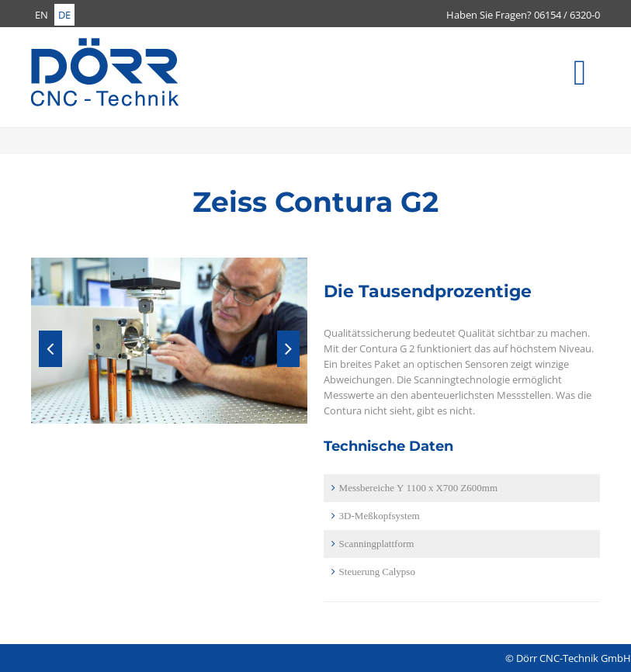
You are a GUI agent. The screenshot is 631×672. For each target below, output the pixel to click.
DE (64, 15)
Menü (599, 81)
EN (42, 15)
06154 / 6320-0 (567, 15)
